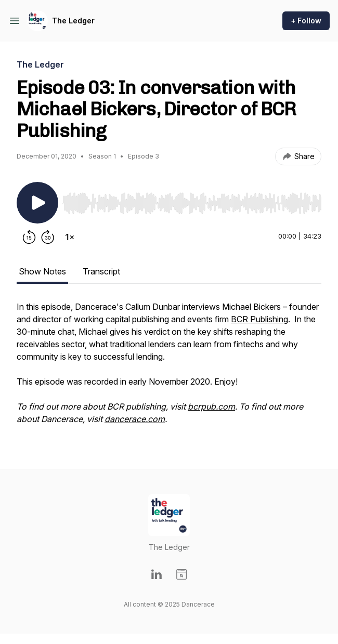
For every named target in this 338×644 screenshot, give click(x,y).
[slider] (192, 203)
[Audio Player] (192, 200)
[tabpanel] (169, 368)
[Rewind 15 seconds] (29, 237)
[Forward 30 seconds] (48, 237)
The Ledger (73, 21)
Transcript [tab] (101, 271)
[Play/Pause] (37, 203)
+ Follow (306, 21)
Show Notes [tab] (42, 271)
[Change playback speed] (70, 237)
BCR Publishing (259, 319)
